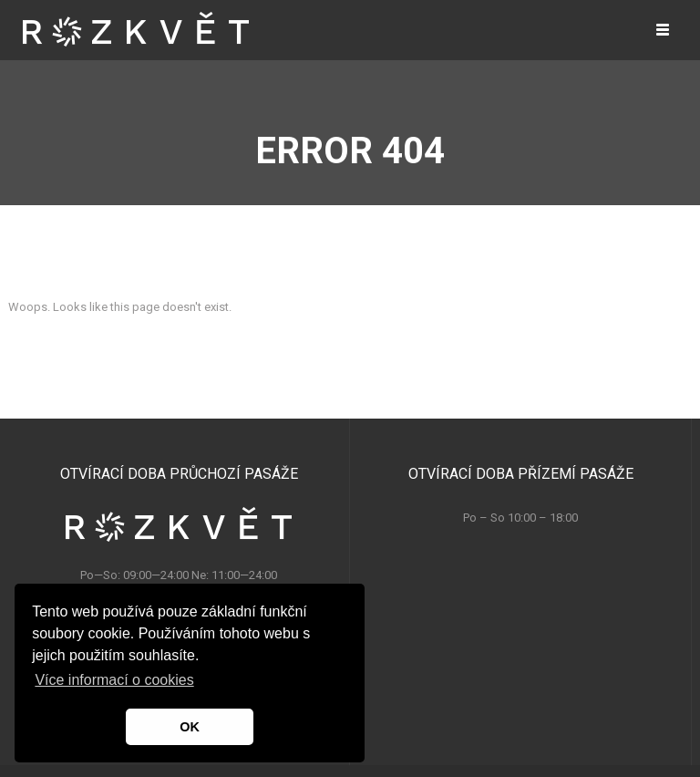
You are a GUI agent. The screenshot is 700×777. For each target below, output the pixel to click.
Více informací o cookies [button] (114, 680)
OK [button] (190, 727)
